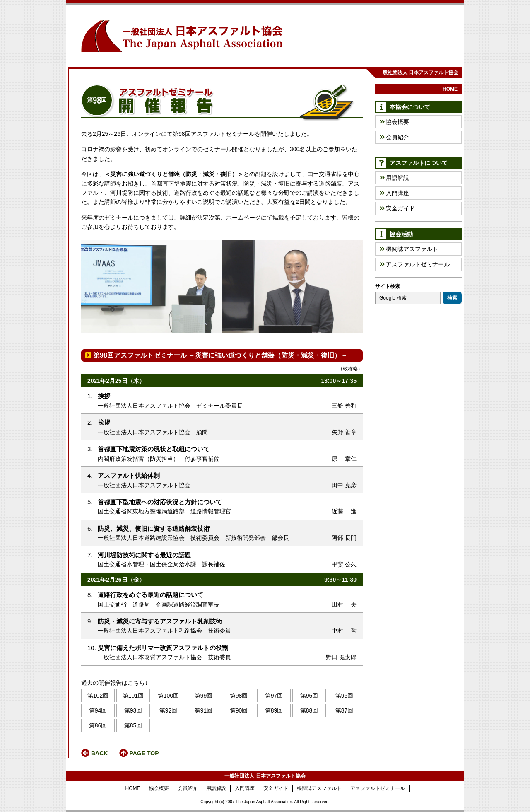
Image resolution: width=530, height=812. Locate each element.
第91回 (204, 710)
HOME (450, 89)
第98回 (239, 696)
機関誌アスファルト (409, 249)
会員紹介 (394, 137)
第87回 (344, 710)
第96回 (309, 696)
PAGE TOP (144, 753)
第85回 (133, 725)
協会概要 (394, 122)
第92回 (169, 710)
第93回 (133, 710)
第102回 (98, 696)
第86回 (98, 725)
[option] (293, 286)
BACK (99, 753)
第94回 (98, 710)
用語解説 (394, 178)
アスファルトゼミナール (415, 264)
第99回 (204, 696)
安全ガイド (397, 208)
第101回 (133, 696)
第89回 (274, 710)
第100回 (168, 696)
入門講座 (394, 193)
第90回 (239, 710)
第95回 (344, 696)
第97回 (274, 696)
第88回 (309, 710)
